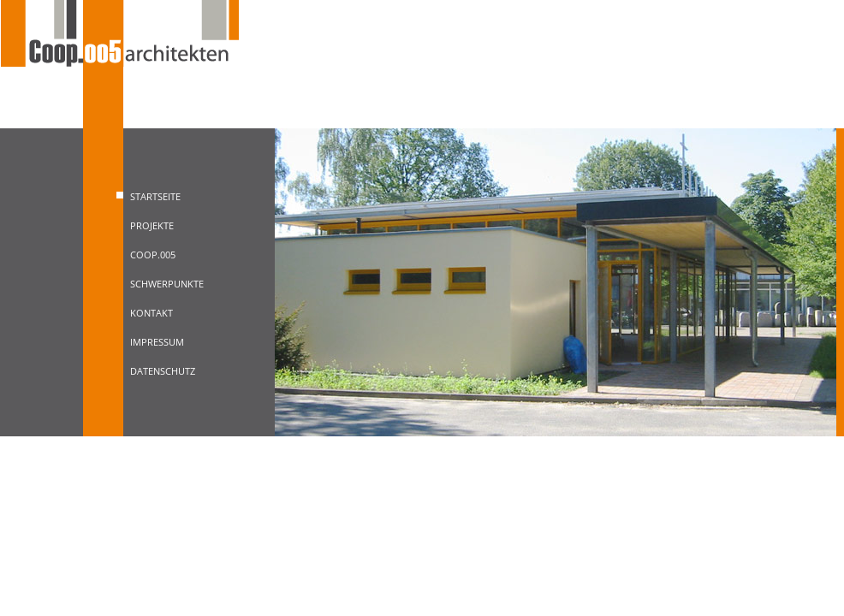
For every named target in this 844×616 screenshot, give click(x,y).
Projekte (152, 225)
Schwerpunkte (167, 284)
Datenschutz (163, 371)
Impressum (157, 342)
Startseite (155, 196)
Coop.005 (153, 255)
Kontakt (152, 313)
